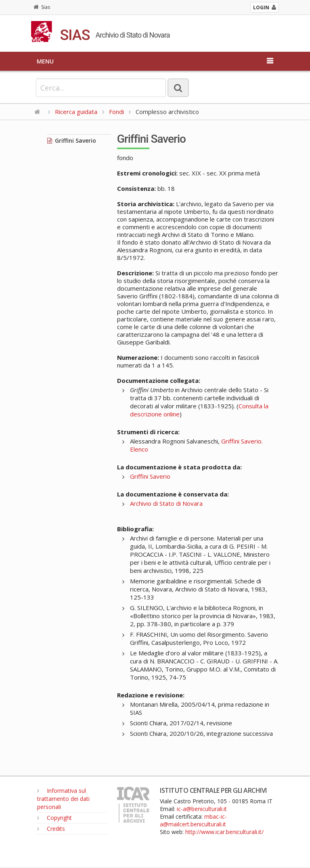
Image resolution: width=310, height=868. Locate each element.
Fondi (116, 112)
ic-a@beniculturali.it (202, 809)
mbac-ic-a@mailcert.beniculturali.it (193, 820)
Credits (51, 829)
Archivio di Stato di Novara (166, 503)
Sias (42, 7)
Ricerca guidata (76, 112)
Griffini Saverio (72, 140)
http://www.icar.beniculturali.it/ (224, 832)
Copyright (54, 818)
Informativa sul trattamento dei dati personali (63, 799)
